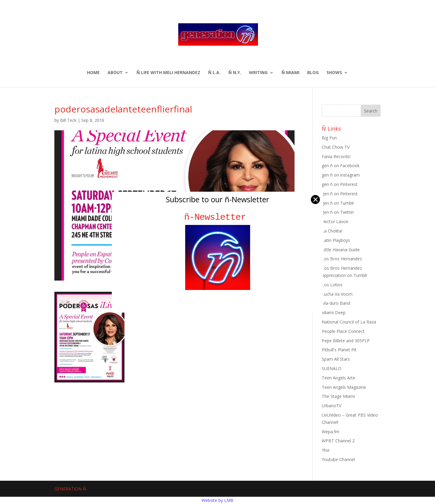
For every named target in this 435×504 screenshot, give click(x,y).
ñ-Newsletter (218, 217)
